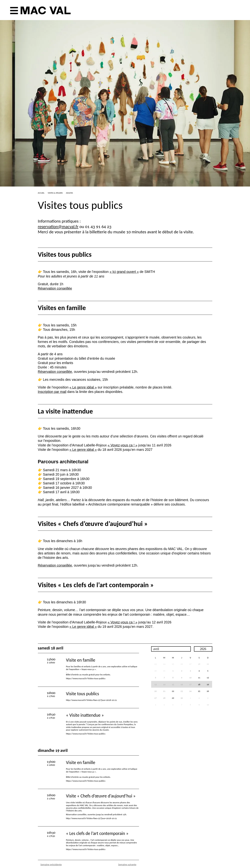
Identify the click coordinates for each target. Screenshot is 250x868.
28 (199, 664)
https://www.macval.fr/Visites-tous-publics (86, 678)
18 (199, 684)
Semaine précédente (51, 864)
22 (173, 691)
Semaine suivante (127, 864)
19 (208, 684)
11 (199, 678)
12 (208, 678)
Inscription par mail (52, 392)
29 (208, 664)
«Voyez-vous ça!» (122, 445)
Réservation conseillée (55, 288)
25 (199, 691)
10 (208, 705)
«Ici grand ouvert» (124, 272)
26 (208, 691)
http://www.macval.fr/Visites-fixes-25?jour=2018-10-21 (92, 700)
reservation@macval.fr (58, 227)
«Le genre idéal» (83, 387)
